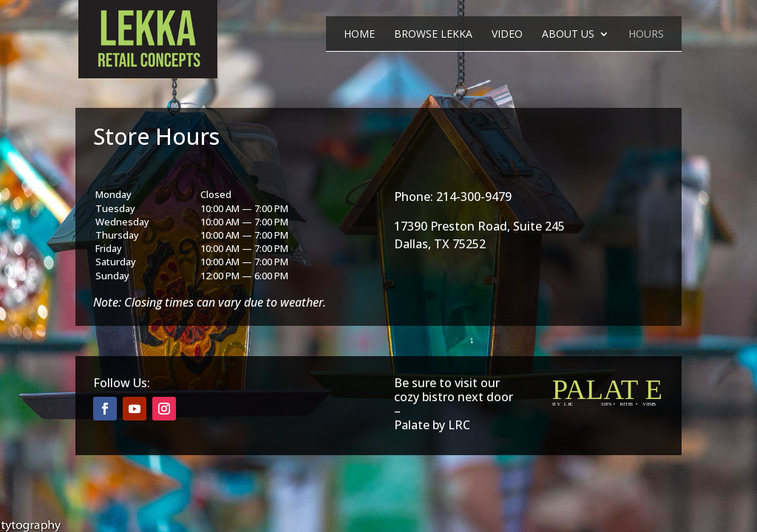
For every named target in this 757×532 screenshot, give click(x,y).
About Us (568, 35)
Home (359, 35)
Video (507, 35)
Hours (646, 35)
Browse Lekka (433, 35)
